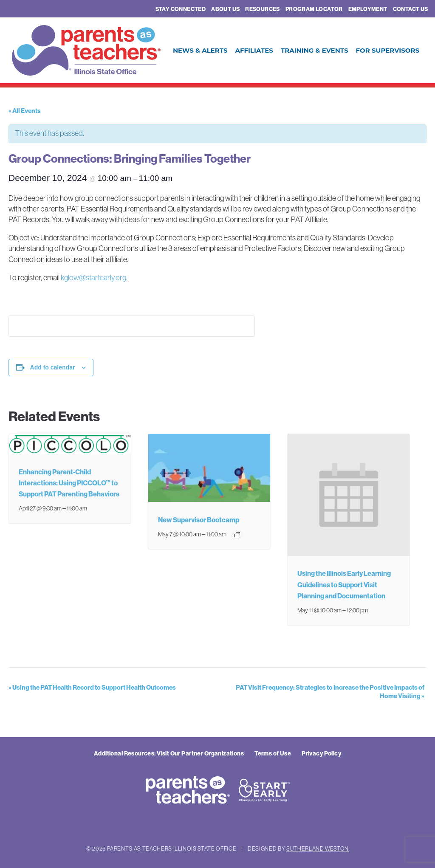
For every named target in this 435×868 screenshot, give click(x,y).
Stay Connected (181, 9)
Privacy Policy (321, 753)
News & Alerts (200, 50)
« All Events (25, 111)
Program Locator (314, 9)
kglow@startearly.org (93, 278)
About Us (225, 9)
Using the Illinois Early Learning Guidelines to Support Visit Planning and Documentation (344, 584)
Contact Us (411, 9)
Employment (368, 9)
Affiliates (254, 50)
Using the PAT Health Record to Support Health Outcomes (92, 687)
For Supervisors (388, 50)
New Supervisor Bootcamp (199, 520)
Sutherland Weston (318, 849)
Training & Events (315, 50)
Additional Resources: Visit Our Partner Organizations (169, 753)
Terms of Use (273, 753)
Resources (263, 9)
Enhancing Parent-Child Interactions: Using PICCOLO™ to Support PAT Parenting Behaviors (69, 483)
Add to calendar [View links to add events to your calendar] (53, 367)
